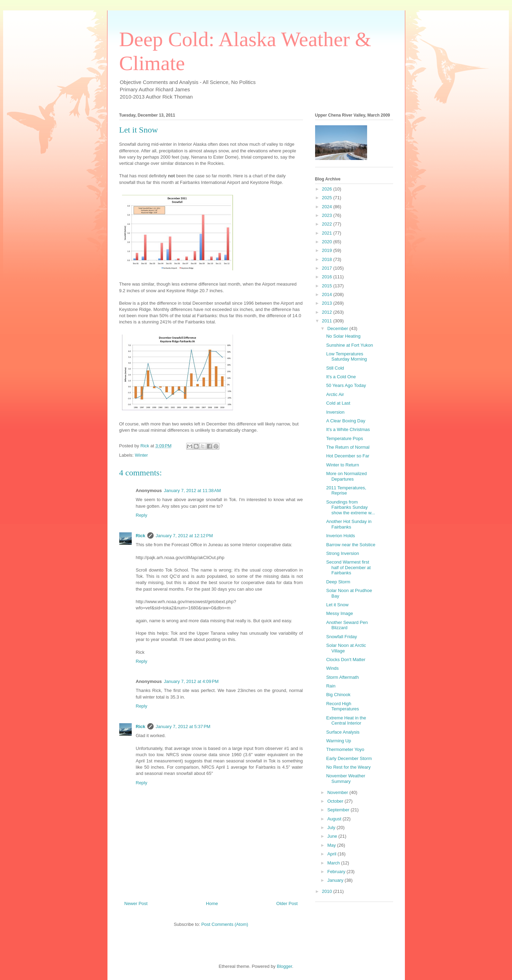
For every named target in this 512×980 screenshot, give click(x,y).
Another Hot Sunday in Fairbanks (349, 524)
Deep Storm (338, 582)
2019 (328, 250)
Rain (331, 686)
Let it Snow (337, 605)
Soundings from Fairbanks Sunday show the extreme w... (351, 507)
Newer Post (136, 903)
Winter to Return (343, 465)
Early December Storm (349, 758)
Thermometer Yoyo (345, 749)
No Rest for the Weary (348, 767)
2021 (328, 233)
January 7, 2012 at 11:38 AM (192, 491)
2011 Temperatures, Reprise (346, 491)
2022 (328, 224)
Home (212, 903)
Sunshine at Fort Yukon (350, 345)
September (339, 810)
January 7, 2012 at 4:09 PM (191, 681)
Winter (141, 455)
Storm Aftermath (342, 677)
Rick (141, 536)
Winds (332, 668)
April (332, 854)
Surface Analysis (343, 732)
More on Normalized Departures (346, 476)
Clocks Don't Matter (346, 660)
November (338, 792)
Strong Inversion (343, 553)
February (337, 872)
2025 (328, 198)
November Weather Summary (346, 779)
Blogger (284, 966)
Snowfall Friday (342, 637)
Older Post (287, 903)
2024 (328, 207)
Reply (142, 515)
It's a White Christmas (348, 429)
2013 (328, 303)
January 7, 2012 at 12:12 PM (184, 536)
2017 (328, 268)
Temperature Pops (345, 438)
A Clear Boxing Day (346, 421)
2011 (328, 321)
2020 (328, 242)
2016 (328, 277)
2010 (328, 891)
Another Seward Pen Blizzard (347, 625)
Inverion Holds (341, 536)
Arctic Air (335, 394)
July (332, 827)
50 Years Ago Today (346, 385)
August (335, 819)
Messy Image (340, 613)
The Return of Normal (348, 447)
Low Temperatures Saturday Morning (347, 357)
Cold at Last (338, 403)
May (332, 845)
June (333, 836)
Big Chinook (338, 695)
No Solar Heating (343, 336)
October (336, 801)
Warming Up (339, 741)
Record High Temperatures (342, 706)
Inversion (335, 412)
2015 (328, 286)
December (338, 328)
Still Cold (335, 368)
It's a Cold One (341, 377)
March (334, 863)
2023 (328, 215)
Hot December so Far (348, 456)
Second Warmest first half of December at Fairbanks (348, 567)
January (336, 880)
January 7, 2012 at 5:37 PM (183, 726)
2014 (328, 294)
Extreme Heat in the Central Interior (346, 721)
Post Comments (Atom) (225, 924)
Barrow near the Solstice (351, 545)
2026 (328, 189)
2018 (328, 259)
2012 (328, 312)
